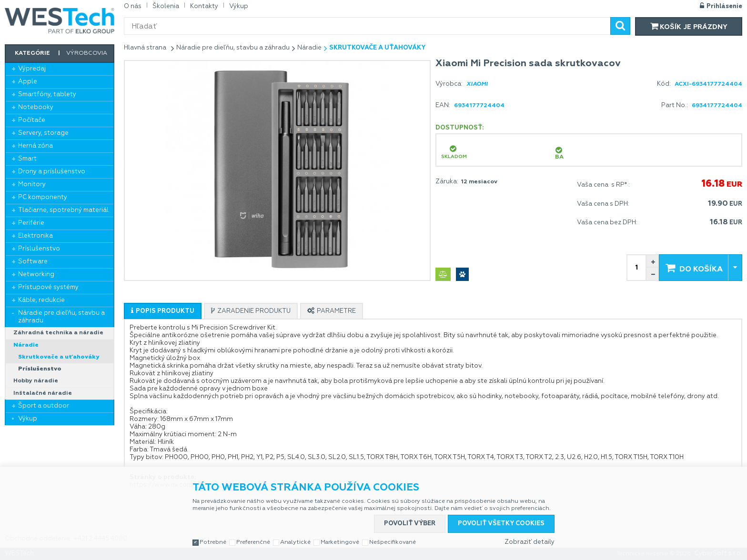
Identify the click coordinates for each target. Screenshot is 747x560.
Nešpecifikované (393, 542)
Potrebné (213, 542)
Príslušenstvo (39, 249)
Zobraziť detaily (530, 542)
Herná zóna (35, 146)
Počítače (32, 120)
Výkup (28, 419)
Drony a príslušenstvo (52, 172)
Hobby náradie (36, 381)
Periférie (31, 223)
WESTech (60, 20)
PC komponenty (43, 197)
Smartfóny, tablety (47, 95)
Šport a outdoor (44, 406)
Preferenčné (253, 542)
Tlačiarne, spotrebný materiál (63, 210)
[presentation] (163, 311)
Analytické (295, 542)
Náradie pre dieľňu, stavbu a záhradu (61, 317)
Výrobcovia (87, 53)
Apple (28, 82)
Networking (36, 275)
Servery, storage (43, 133)
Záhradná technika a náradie (58, 333)
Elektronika (35, 236)
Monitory (32, 185)
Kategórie (32, 53)
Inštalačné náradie (43, 393)
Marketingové (340, 542)
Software (33, 262)
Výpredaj (32, 69)
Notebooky (36, 107)
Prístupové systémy (48, 287)
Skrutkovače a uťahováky (59, 357)
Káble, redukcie (41, 300)
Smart (27, 159)
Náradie (26, 345)
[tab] (163, 311)
